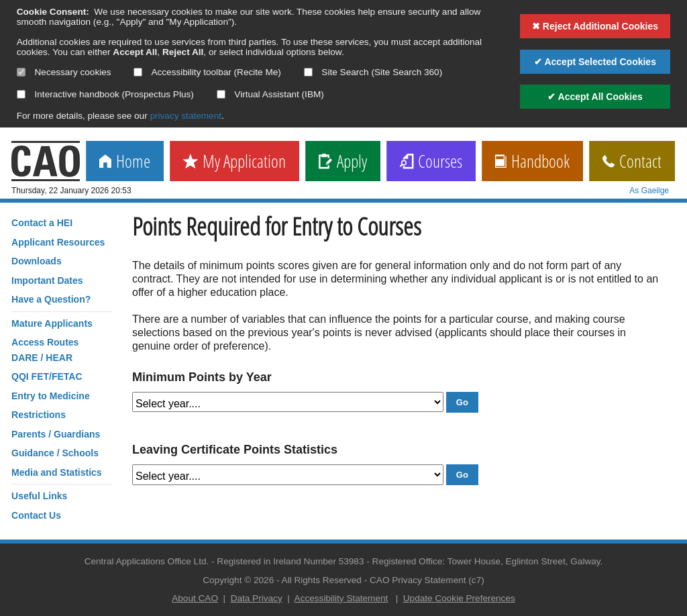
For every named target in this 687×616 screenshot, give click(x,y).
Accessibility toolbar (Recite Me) (207, 72)
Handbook (532, 162)
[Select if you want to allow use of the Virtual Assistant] (221, 94)
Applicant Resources (58, 242)
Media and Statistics (57, 472)
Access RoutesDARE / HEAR (45, 350)
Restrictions (39, 415)
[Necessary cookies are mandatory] (21, 72)
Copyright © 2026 (238, 580)
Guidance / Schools (55, 453)
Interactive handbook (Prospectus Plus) (105, 94)
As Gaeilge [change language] (649, 191)
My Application (234, 162)
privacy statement (186, 116)
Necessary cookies (64, 72)
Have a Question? (51, 299)
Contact (632, 162)
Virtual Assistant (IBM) (270, 94)
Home (125, 162)
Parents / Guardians (56, 434)
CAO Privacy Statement (418, 580)
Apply (343, 162)
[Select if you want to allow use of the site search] (308, 72)
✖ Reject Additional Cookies (595, 26)
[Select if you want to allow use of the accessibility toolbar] (138, 72)
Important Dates (47, 280)
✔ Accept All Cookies (595, 97)
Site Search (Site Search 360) (373, 72)
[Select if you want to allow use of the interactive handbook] (21, 94)
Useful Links (39, 496)
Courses (431, 162)
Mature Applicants (52, 323)
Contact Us (36, 515)
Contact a (42, 223)
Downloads (37, 261)
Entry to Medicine (51, 396)
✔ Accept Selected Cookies (595, 62)
